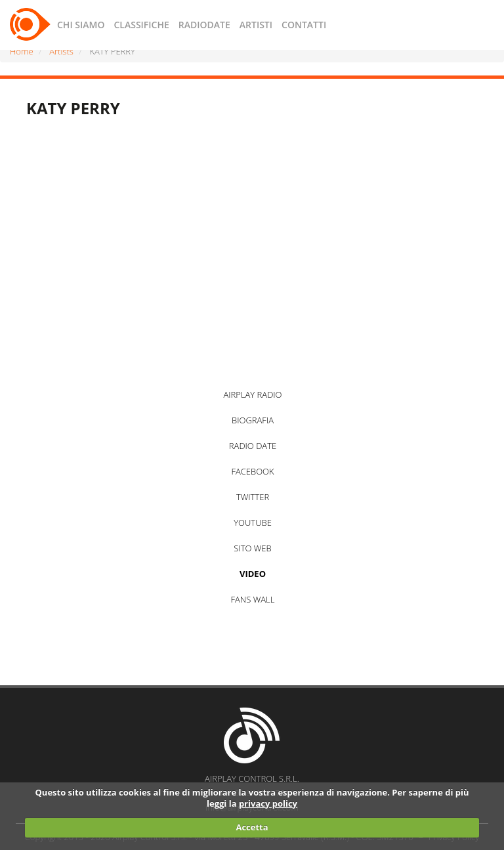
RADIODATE (204, 25)
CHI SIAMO (81, 25)
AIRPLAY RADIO (252, 394)
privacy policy (268, 803)
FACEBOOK (252, 471)
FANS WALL (253, 599)
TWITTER (253, 497)
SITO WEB (252, 548)
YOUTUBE (253, 522)
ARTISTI (256, 25)
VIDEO (253, 574)
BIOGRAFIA (253, 420)
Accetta (252, 827)
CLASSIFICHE (141, 25)
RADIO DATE (253, 446)
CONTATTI (304, 25)
